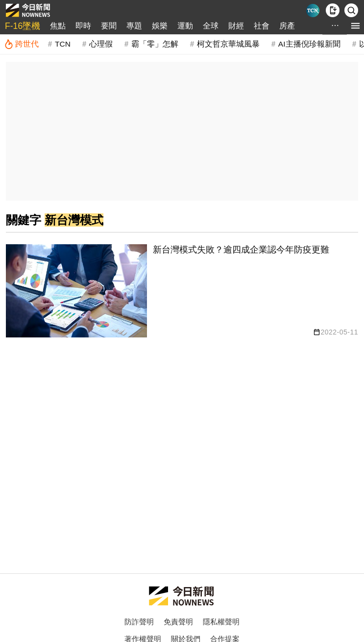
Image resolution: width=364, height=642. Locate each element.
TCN (63, 44)
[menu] (355, 26)
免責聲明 (178, 622)
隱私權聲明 (221, 622)
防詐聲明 (139, 622)
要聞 (109, 26)
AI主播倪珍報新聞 (309, 44)
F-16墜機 (23, 26)
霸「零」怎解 (155, 44)
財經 (236, 26)
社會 (262, 26)
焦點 (58, 26)
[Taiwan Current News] (313, 11)
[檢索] (351, 10)
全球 (211, 26)
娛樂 (160, 26)
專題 (134, 26)
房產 (287, 26)
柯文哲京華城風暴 (228, 44)
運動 (185, 26)
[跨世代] (21, 44)
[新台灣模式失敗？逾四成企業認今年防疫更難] (182, 291)
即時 (83, 26)
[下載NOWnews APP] (333, 10)
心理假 (101, 44)
